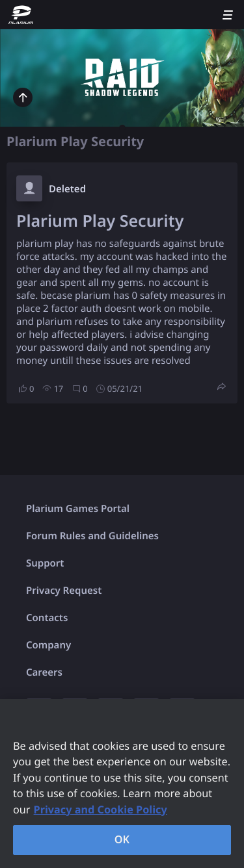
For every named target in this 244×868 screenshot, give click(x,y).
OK (122, 839)
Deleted (67, 189)
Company (48, 645)
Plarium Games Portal (78, 509)
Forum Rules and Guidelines (92, 536)
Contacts (47, 618)
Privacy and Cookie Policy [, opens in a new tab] (101, 810)
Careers (44, 672)
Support (45, 563)
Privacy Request (64, 591)
